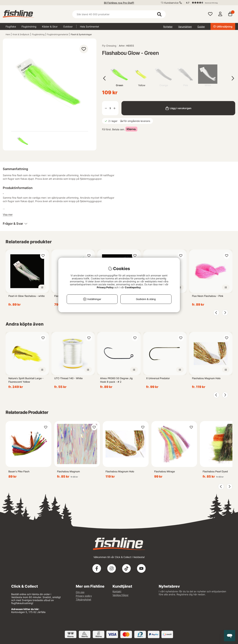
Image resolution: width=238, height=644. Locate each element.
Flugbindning (29, 27)
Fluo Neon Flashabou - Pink (208, 296)
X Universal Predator (158, 378)
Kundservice (171, 3)
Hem (8, 34)
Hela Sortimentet (90, 27)
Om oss (80, 592)
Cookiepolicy (133, 287)
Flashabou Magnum (68, 471)
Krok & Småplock (21, 34)
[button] (209, 3)
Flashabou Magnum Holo (206, 378)
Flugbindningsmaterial (57, 34)
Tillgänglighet (83, 599)
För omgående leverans (137, 121)
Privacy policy (84, 596)
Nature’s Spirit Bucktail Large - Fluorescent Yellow (26, 380)
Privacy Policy (105, 287)
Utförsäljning (223, 27)
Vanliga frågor (120, 595)
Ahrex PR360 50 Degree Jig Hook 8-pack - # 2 (116, 380)
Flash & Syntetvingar (81, 34)
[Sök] (119, 14)
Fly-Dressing (109, 46)
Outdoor (68, 27)
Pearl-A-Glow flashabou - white (27, 296)
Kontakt (117, 591)
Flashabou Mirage (164, 471)
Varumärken (185, 27)
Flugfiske (11, 27)
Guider (201, 27)
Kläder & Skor (50, 27)
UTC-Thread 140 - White (68, 378)
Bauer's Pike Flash (19, 471)
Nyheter (168, 27)
